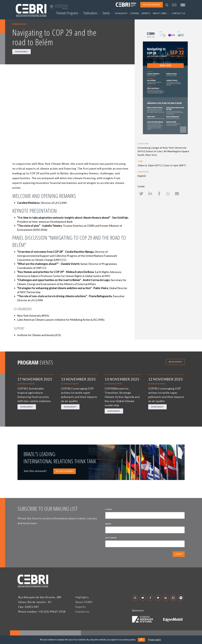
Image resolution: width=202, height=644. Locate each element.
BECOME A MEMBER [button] (152, 5)
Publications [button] (92, 13)
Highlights (82, 597)
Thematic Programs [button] (69, 13)
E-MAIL (109, 510)
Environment (21, 52)
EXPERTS (146, 13)
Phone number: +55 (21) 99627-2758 (42, 612)
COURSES (135, 13)
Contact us (82, 612)
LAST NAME (111, 538)
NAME (109, 524)
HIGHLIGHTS (121, 13)
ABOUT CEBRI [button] (161, 13)
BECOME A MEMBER (65, 471)
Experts (80, 607)
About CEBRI (84, 602)
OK (141, 640)
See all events (175, 362)
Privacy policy (155, 640)
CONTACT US (178, 13)
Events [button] (108, 13)
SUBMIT (179, 554)
